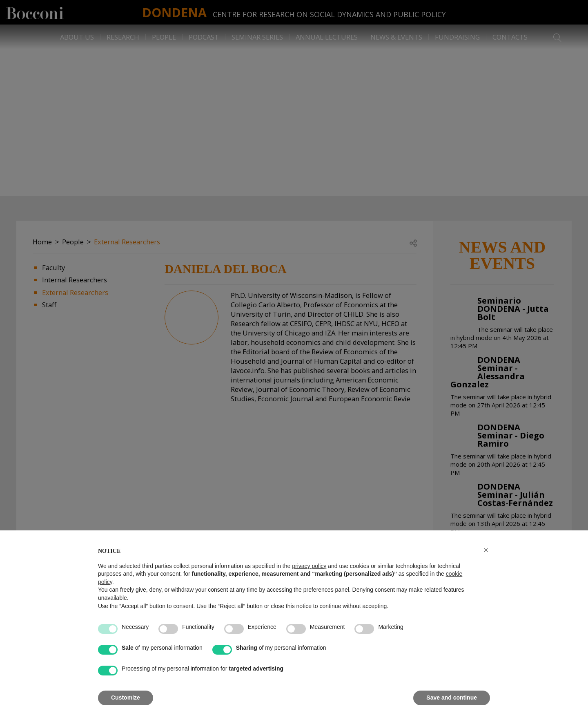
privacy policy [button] (309, 566)
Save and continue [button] (452, 698)
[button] (486, 550)
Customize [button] (126, 698)
